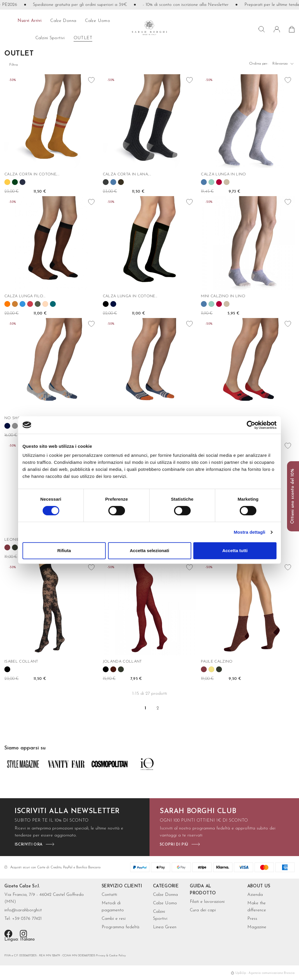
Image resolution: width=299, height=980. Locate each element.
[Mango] (7, 182)
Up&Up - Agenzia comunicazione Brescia (265, 973)
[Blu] (113, 304)
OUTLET (83, 38)
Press (252, 919)
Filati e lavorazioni (207, 902)
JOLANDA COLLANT (122, 662)
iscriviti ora (28, 845)
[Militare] (38, 304)
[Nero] (106, 304)
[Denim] (113, 182)
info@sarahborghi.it (23, 910)
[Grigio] (15, 426)
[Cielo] (22, 304)
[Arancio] (7, 304)
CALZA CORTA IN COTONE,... (32, 174)
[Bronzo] (15, 304)
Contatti (109, 895)
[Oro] (211, 669)
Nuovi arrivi (30, 21)
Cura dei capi (203, 910)
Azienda (255, 895)
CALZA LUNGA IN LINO (223, 174)
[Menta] (211, 182)
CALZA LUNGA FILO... (25, 296)
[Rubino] (219, 182)
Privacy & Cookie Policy (111, 956)
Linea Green (165, 927)
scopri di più (174, 845)
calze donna (63, 21)
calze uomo (98, 21)
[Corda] (227, 182)
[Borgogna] (7, 547)
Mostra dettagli (249, 532)
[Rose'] (45, 304)
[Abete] (15, 182)
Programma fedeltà (120, 927)
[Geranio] (30, 304)
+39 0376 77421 (27, 919)
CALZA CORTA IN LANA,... (127, 174)
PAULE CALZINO (217, 662)
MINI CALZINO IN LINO (223, 296)
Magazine (257, 927)
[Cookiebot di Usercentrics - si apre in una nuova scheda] (251, 425)
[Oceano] (53, 304)
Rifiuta (64, 551)
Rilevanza (284, 65)
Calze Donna (165, 895)
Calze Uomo (165, 903)
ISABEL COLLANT (21, 662)
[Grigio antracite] (106, 182)
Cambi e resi (114, 919)
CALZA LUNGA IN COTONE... (130, 296)
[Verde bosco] (15, 547)
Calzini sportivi (50, 38)
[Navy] (22, 182)
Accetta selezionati (149, 551)
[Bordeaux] (113, 669)
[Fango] (121, 182)
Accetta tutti (235, 551)
